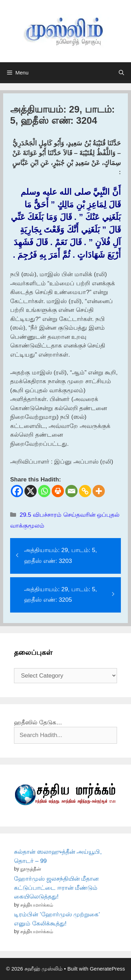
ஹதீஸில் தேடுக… (38, 723)
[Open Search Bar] (121, 73)
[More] (99, 491)
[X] (31, 491)
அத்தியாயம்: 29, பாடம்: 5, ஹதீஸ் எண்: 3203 (60, 556)
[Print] (58, 491)
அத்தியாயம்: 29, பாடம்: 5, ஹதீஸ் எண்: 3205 (60, 595)
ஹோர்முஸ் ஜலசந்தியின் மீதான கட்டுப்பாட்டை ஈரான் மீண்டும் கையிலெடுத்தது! (56, 888)
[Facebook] (17, 491)
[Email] (71, 491)
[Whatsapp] (44, 491)
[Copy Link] (85, 491)
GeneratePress (107, 969)
